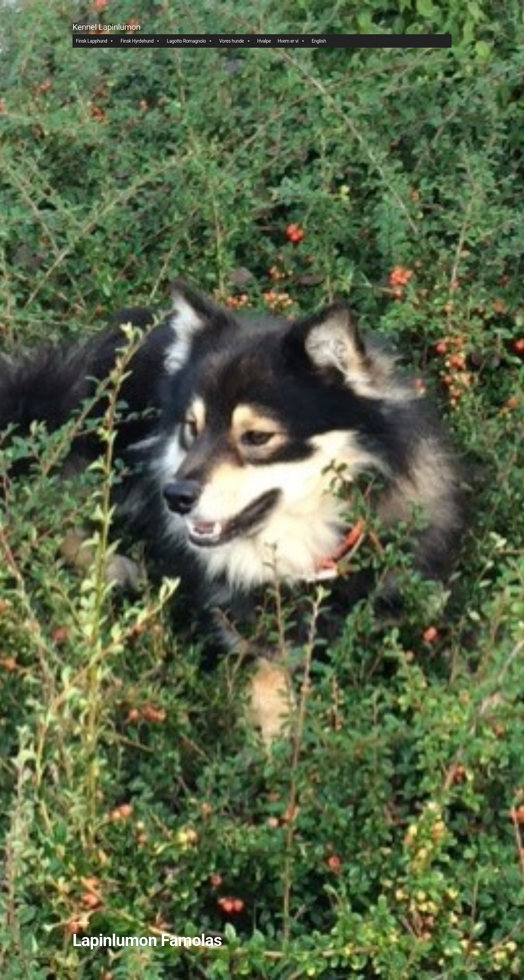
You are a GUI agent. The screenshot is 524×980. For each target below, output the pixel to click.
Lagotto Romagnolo (190, 41)
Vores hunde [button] (235, 41)
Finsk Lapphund (95, 41)
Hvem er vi (291, 41)
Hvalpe (264, 41)
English (319, 41)
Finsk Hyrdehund (140, 41)
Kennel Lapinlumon (106, 27)
